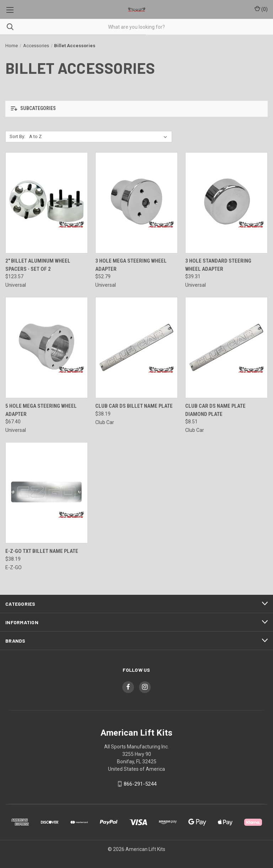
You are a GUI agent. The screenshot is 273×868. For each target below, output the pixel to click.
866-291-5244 (140, 784)
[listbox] (100, 137)
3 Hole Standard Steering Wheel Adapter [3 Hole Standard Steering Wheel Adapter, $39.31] (218, 265)
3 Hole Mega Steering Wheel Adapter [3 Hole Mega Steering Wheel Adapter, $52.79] (131, 265)
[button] (136, 109)
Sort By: (17, 136)
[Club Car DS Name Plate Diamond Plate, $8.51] (226, 348)
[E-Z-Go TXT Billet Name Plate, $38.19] (47, 493)
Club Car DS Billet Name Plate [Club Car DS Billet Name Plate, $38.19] (134, 406)
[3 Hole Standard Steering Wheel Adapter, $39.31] (226, 203)
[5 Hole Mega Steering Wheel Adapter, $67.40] (47, 348)
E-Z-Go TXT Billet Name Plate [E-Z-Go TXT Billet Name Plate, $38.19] (42, 551)
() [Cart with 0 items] (261, 9)
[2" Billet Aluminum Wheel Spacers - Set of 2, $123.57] (47, 203)
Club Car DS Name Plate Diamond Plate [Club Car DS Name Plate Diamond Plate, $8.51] (215, 410)
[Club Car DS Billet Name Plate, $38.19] (136, 348)
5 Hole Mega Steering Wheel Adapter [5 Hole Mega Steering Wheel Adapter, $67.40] (41, 410)
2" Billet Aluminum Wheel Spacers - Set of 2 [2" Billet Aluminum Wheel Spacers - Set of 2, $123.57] (38, 265)
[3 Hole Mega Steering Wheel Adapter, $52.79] (136, 203)
